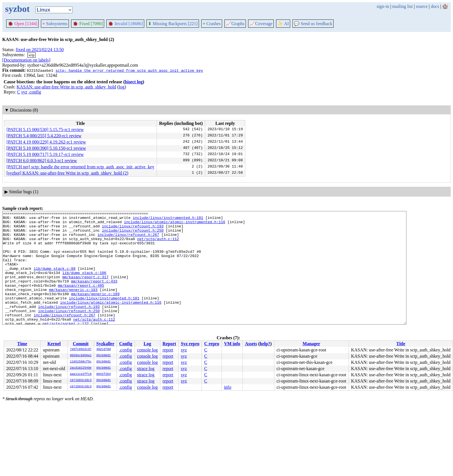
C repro (212, 344)
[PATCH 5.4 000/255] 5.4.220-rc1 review (44, 136)
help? (265, 344)
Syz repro (190, 344)
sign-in (383, 6)
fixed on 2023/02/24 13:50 (40, 50)
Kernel (54, 344)
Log (147, 344)
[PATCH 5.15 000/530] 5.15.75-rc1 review (45, 130)
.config (35, 92)
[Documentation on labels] (26, 60)
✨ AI (283, 24)
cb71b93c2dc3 (81, 381)
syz (24, 92)
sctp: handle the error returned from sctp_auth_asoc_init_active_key (129, 70)
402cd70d (103, 349)
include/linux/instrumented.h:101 (168, 219)
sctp (31, 55)
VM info (232, 344)
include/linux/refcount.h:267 (128, 240)
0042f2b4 (103, 374)
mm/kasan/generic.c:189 (95, 311)
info (228, 387)
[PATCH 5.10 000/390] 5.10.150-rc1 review (46, 148)
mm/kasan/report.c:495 (81, 301)
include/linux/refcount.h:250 (133, 234)
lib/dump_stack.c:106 (84, 285)
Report (169, 344)
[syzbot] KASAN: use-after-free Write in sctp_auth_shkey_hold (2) (67, 173)
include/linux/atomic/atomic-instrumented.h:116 (175, 224)
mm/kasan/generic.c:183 (73, 306)
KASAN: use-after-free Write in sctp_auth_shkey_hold (66, 87)
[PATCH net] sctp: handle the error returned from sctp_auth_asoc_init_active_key (80, 167)
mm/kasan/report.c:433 (94, 295)
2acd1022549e (81, 368)
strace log (146, 369)
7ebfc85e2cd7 (81, 349)
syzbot (17, 9)
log (122, 87)
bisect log (134, 82)
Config (126, 344)
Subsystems (55, 24)
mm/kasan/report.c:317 (86, 290)
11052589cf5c (81, 362)
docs (435, 6)
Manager (311, 344)
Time (22, 344)
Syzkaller (105, 344)
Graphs (235, 24)
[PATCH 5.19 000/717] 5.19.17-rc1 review (45, 154)
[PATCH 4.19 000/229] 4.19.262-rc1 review (46, 142)
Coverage (261, 24)
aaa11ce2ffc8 (81, 374)
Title (401, 344)
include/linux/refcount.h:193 (133, 229)
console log (147, 350)
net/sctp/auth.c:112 (158, 245)
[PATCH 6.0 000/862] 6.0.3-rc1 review (42, 161)
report (168, 350)
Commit (81, 344)
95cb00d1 (103, 356)
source (422, 6)
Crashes (212, 24)
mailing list (402, 6)
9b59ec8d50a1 (81, 356)
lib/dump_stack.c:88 (54, 280)
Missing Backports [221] (173, 24)
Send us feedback (313, 24)
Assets (251, 344)
